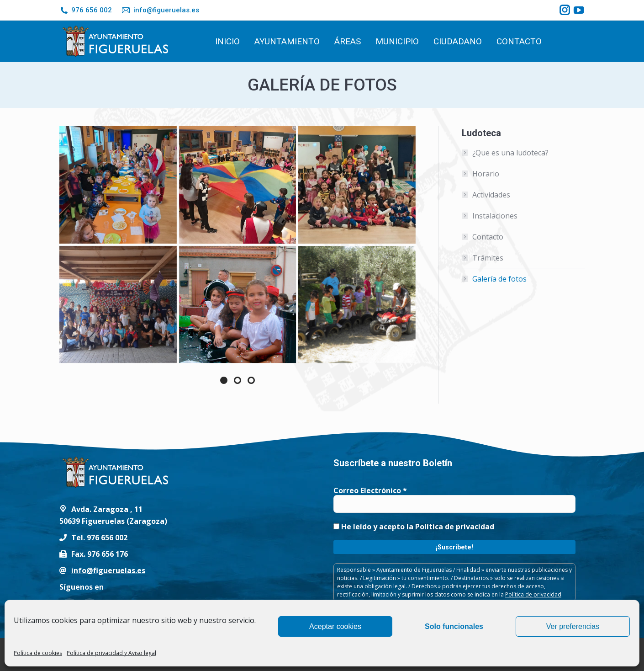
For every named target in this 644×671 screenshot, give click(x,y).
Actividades (491, 195)
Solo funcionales (454, 626)
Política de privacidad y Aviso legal (111, 653)
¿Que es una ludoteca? (510, 153)
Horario (486, 174)
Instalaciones (495, 216)
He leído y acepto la (414, 527)
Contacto (488, 237)
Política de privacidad (455, 527)
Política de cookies (38, 653)
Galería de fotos (499, 279)
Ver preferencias (573, 626)
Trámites (488, 258)
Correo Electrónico (370, 490)
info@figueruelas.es (160, 10)
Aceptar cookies (335, 626)
